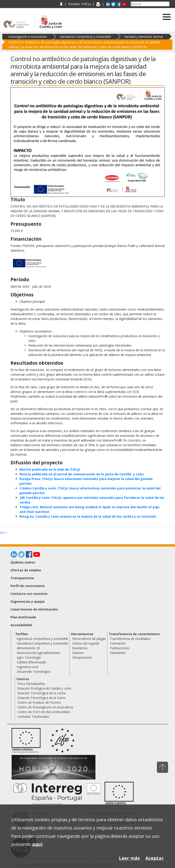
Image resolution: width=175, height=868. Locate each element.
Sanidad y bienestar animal (143, 37)
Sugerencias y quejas (28, 601)
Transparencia (22, 578)
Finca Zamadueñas (31, 684)
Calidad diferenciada (31, 662)
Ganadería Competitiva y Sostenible (85, 37)
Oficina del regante (86, 643)
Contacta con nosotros (29, 594)
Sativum (78, 653)
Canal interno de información (34, 609)
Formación (118, 643)
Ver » (4, 533)
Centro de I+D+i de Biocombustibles (44, 712)
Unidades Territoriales (33, 717)
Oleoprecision (82, 657)
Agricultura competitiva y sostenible (42, 639)
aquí (37, 844)
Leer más (129, 858)
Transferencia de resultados (130, 639)
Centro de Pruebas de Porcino (39, 702)
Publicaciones (120, 648)
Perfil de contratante (28, 586)
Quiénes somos (23, 562)
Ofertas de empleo (26, 570)
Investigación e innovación (28, 37)
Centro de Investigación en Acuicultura (45, 707)
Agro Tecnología (29, 657)
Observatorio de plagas (89, 639)
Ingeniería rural (27, 667)
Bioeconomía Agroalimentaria (38, 653)
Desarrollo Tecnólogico (34, 672)
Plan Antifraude (23, 617)
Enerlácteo (80, 648)
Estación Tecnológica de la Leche (42, 693)
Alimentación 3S (28, 648)
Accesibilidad (21, 625)
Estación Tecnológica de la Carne (41, 698)
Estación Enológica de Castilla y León (44, 688)
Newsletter (118, 653)
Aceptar (155, 858)
